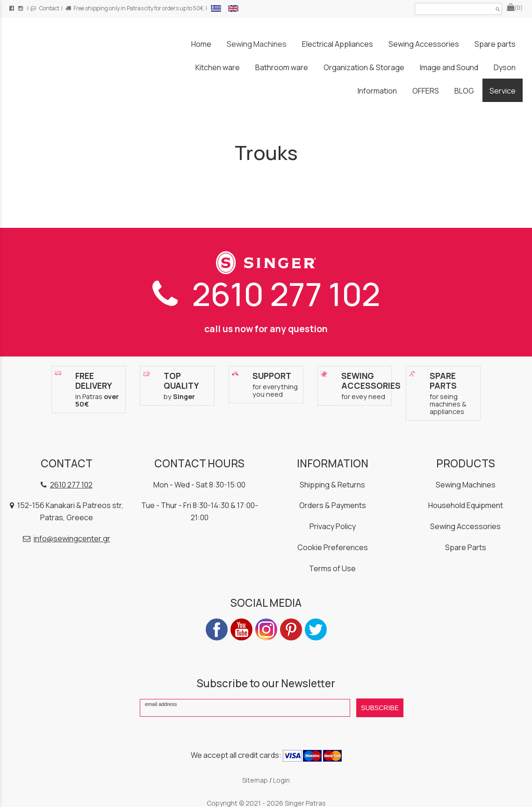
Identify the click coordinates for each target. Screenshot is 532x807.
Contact (45, 8)
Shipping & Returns (332, 485)
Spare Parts (466, 547)
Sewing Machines (466, 485)
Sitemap (255, 780)
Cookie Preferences (333, 547)
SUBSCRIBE (380, 708)
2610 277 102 (266, 294)
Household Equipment (466, 505)
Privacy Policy (333, 526)
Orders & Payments (333, 505)
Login (281, 780)
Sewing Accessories (465, 526)
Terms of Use (332, 568)
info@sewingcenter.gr (72, 538)
